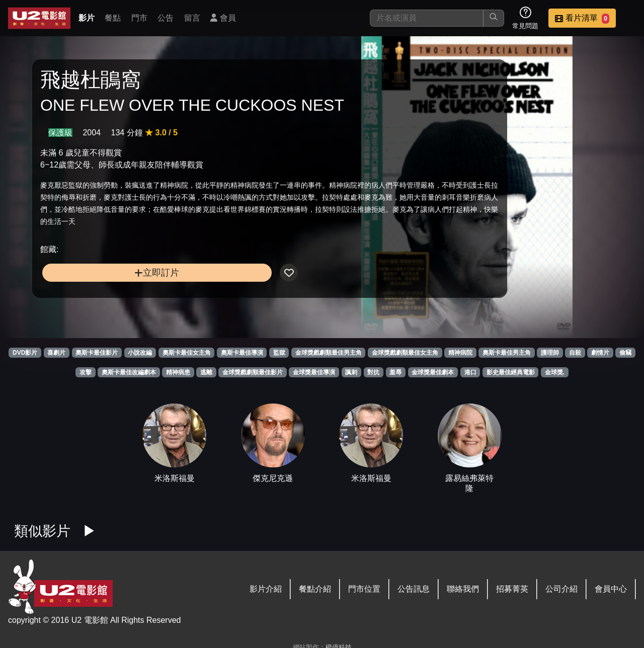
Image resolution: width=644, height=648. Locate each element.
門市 (139, 18)
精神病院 (460, 353)
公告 (166, 18)
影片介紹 (266, 589)
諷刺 (351, 372)
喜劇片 (56, 353)
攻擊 (86, 372)
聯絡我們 (463, 589)
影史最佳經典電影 (511, 372)
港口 (470, 372)
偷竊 (625, 353)
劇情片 (600, 353)
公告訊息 (414, 589)
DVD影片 (25, 353)
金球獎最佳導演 (314, 372)
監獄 (279, 353)
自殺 (575, 353)
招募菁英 (512, 589)
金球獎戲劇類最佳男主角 (329, 353)
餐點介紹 (315, 589)
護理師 (550, 353)
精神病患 (178, 372)
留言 (192, 18)
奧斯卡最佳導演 (242, 353)
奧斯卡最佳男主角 (507, 353)
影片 (87, 18)
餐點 (113, 18)
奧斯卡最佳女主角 (187, 353)
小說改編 (140, 353)
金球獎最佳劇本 (433, 372)
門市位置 (364, 589)
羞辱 (395, 372)
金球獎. (555, 372)
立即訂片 (111, 316)
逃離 (206, 372)
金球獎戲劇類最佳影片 (253, 372)
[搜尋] (427, 18)
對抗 (373, 372)
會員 (223, 18)
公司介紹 (561, 589)
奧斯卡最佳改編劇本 (129, 372)
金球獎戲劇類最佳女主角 (405, 353)
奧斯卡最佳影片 (97, 353)
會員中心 (611, 589)
